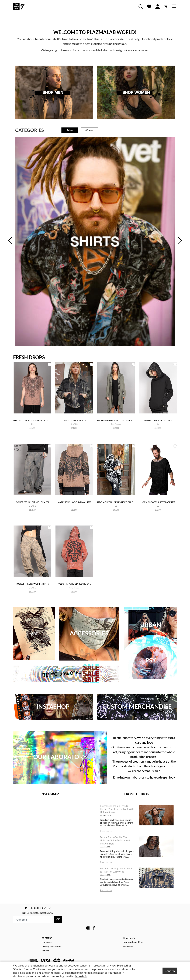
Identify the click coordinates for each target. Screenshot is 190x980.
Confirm (170, 971)
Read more (106, 831)
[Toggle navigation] (174, 6)
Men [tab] (70, 130)
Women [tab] (90, 130)
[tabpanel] (95, 242)
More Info (81, 976)
